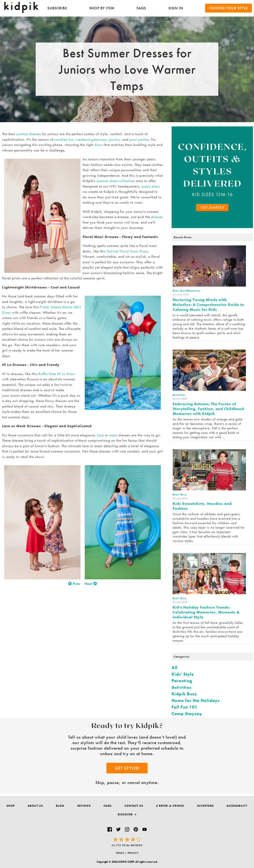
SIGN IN (176, 8)
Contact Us (134, 806)
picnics (114, 139)
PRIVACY (133, 853)
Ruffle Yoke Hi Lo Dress (57, 374)
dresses (157, 217)
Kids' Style (183, 674)
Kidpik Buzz (184, 694)
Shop (11, 806)
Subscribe (57, 8)
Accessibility (237, 806)
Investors (205, 806)
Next (91, 584)
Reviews (84, 806)
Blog (60, 806)
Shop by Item (102, 8)
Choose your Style (229, 8)
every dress (151, 186)
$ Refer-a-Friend (170, 806)
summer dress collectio (115, 181)
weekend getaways (91, 139)
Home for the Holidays (196, 700)
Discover (127, 814)
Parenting (182, 681)
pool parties (139, 139)
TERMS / (121, 853)
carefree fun (64, 139)
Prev (74, 584)
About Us (35, 806)
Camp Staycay (187, 714)
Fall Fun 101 (185, 707)
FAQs (141, 8)
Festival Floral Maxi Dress (127, 251)
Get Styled (127, 768)
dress (99, 145)
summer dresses (29, 134)
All (174, 668)
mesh (113, 435)
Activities (182, 687)
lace (100, 435)
